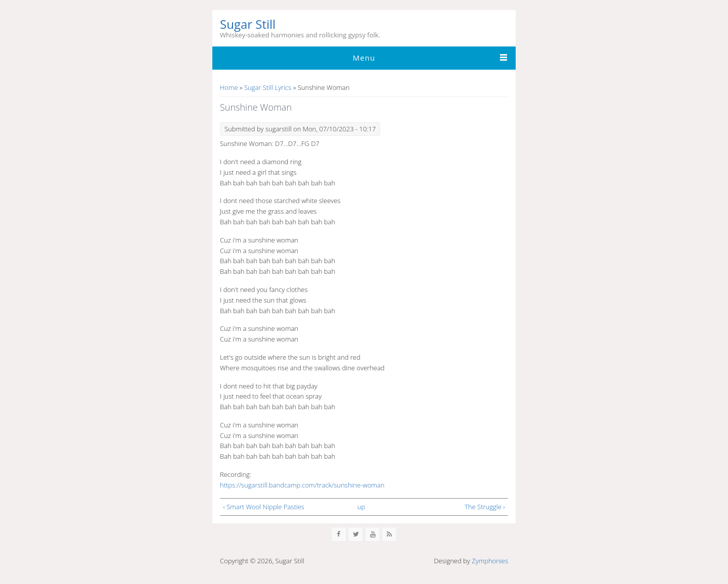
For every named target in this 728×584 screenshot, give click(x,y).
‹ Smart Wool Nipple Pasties (264, 507)
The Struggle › (485, 507)
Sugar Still (248, 25)
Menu (364, 58)
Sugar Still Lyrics (268, 87)
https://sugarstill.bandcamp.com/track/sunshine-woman (302, 485)
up (361, 507)
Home (229, 87)
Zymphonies (490, 561)
